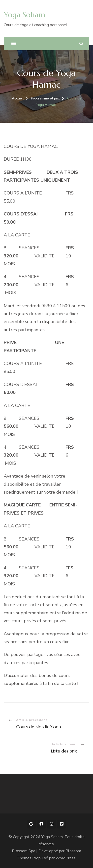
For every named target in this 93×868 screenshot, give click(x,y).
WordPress (66, 858)
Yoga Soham (24, 15)
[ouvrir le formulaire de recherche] (81, 44)
